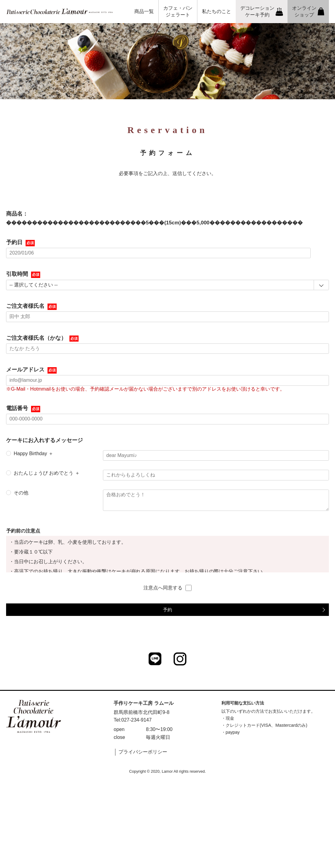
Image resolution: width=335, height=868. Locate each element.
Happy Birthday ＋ (33, 453)
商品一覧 (144, 11)
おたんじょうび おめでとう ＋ (47, 473)
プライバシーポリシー (143, 752)
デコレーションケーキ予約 (262, 11)
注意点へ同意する (167, 588)
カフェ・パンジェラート (178, 11)
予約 (167, 610)
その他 (21, 493)
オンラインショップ (308, 11)
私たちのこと (217, 11)
